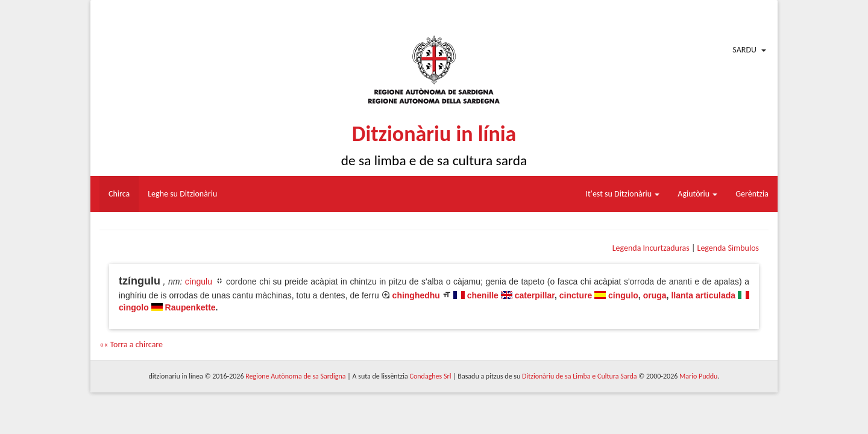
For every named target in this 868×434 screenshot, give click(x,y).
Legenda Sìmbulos (728, 248)
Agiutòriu (697, 194)
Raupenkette (190, 307)
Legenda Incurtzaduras (651, 248)
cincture (576, 295)
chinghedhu (416, 295)
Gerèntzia (752, 194)
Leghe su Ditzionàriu (182, 194)
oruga (655, 295)
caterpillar (535, 295)
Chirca (119, 194)
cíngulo (623, 295)
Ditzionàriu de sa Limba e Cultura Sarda (579, 376)
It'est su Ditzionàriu (623, 194)
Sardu (744, 50)
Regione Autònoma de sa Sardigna (295, 376)
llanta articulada (703, 295)
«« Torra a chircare (131, 344)
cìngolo (134, 307)
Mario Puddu (698, 376)
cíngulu (199, 281)
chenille (483, 295)
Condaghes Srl (431, 376)
